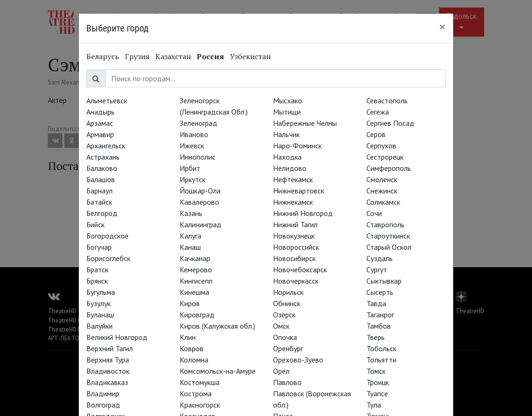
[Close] (442, 27)
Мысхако (288, 100)
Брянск (97, 281)
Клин (188, 337)
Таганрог (380, 315)
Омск (281, 326)
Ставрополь (385, 224)
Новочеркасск (296, 281)
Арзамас (100, 123)
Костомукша (200, 382)
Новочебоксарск (300, 270)
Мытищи (287, 112)
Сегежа (378, 112)
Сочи (374, 213)
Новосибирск (294, 258)
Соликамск (383, 202)
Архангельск (106, 146)
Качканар (195, 258)
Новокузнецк (294, 236)
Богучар (99, 247)
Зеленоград (198, 123)
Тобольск (381, 348)
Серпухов (381, 146)
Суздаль (380, 258)
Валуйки (99, 326)
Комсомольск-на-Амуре (218, 371)
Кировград (197, 315)
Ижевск (192, 146)
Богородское (107, 236)
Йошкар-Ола (200, 191)
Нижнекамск (293, 202)
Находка (287, 157)
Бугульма (101, 292)
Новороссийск (296, 247)
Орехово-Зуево (298, 360)
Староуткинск (388, 236)
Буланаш (100, 315)
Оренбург (288, 348)
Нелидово (290, 168)
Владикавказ (107, 382)
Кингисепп (196, 281)
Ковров (192, 348)
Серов (376, 134)
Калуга (190, 236)
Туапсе (377, 393)
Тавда (376, 303)
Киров (190, 303)
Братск (97, 270)
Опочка (285, 337)
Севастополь (387, 100)
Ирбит (190, 168)
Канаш (190, 247)
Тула (374, 405)
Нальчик (286, 134)
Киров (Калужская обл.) (217, 326)
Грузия (137, 56)
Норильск (288, 292)
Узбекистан (250, 56)
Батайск (99, 202)
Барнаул (99, 191)
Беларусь (103, 56)
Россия (210, 56)
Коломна (194, 360)
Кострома (196, 393)
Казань (191, 213)
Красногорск (200, 405)
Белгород (102, 213)
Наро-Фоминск (297, 146)
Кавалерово (199, 202)
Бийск (95, 224)
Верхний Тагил (110, 348)
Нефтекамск (293, 179)
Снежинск (382, 191)
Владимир (103, 393)
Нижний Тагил (295, 224)
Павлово (287, 382)
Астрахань (103, 157)
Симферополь (389, 168)
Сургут (377, 270)
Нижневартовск (299, 191)
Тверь (376, 337)
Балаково (102, 168)
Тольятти (381, 360)
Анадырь (100, 112)
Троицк (378, 382)
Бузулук (99, 303)
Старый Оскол (389, 247)
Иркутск (193, 179)
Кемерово (196, 270)
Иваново (194, 134)
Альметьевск (107, 100)
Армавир (100, 134)
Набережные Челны (305, 123)
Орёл (281, 371)
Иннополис (198, 157)
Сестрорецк (385, 157)
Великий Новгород (117, 337)
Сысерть (380, 292)
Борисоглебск (108, 258)
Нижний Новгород (303, 213)
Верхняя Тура (108, 360)
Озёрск (284, 315)
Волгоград (103, 405)
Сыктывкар (384, 281)
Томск (376, 371)
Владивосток (108, 371)
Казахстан (173, 56)
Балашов (101, 179)
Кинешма (194, 292)
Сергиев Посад (390, 123)
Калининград (201, 224)
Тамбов (379, 326)
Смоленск (382, 179)
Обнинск (287, 303)
